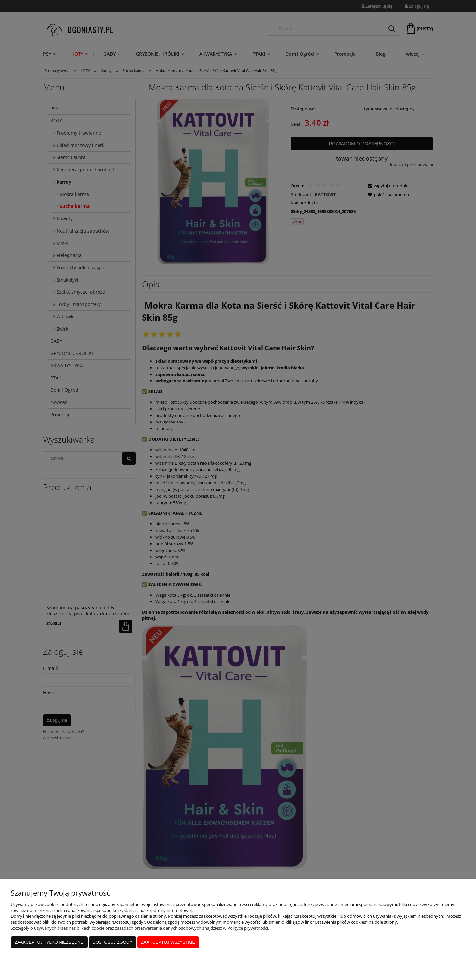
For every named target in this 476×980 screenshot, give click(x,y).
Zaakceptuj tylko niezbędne (49, 942)
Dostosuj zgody (112, 942)
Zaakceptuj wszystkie (168, 942)
